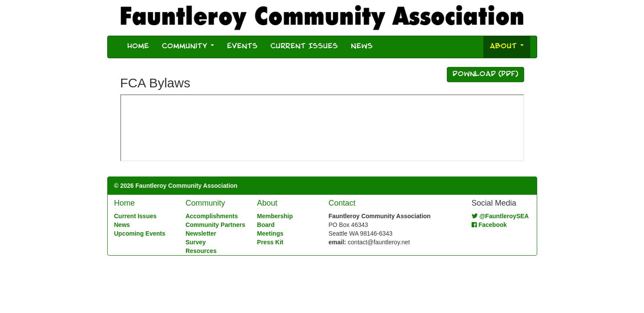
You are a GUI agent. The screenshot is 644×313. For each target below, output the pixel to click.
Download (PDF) (485, 75)
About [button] (507, 47)
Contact (342, 203)
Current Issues (304, 47)
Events (242, 47)
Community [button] (188, 47)
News (362, 47)
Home (138, 47)
